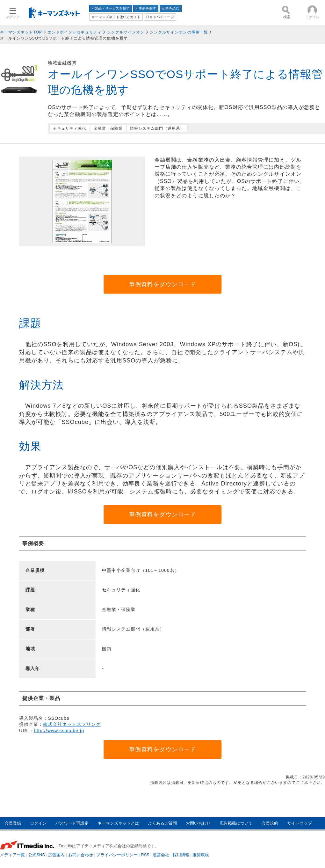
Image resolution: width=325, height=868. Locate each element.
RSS (145, 855)
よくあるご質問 (162, 823)
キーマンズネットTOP (21, 32)
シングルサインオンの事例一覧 (179, 32)
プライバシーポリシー (117, 855)
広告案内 (56, 855)
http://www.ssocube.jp (59, 731)
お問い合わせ (198, 823)
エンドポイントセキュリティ (75, 32)
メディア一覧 (12, 855)
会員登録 (13, 823)
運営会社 (161, 855)
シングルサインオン (126, 32)
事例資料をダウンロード (162, 284)
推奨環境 (201, 855)
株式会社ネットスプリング (72, 724)
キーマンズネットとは (118, 823)
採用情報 (181, 855)
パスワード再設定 (72, 823)
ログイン (38, 823)
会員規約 (270, 823)
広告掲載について (236, 823)
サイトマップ (300, 823)
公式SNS (36, 855)
